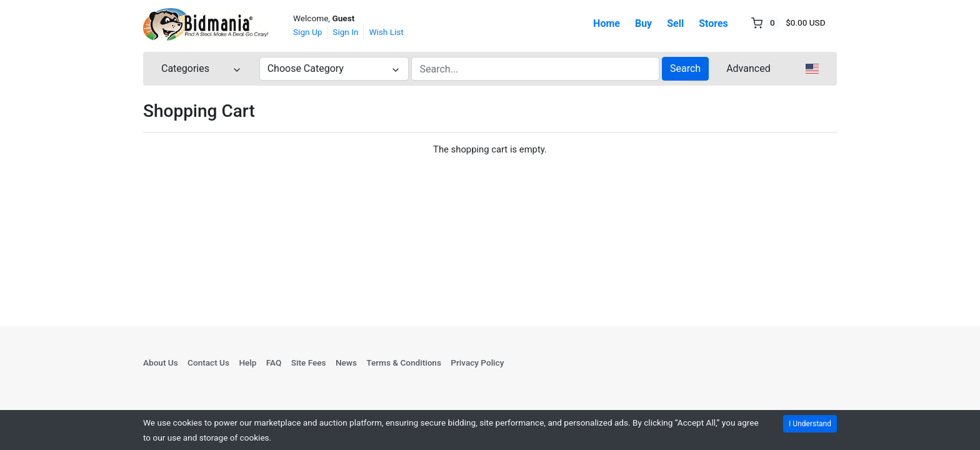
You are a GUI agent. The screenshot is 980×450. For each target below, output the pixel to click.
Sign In (345, 32)
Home (607, 23)
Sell (675, 23)
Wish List (386, 32)
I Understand (810, 424)
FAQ (274, 362)
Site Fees (309, 362)
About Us (161, 362)
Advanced (748, 68)
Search (685, 68)
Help (247, 362)
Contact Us (208, 362)
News (346, 362)
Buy (643, 23)
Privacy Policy (477, 362)
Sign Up (307, 32)
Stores (713, 23)
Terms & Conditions (404, 362)
